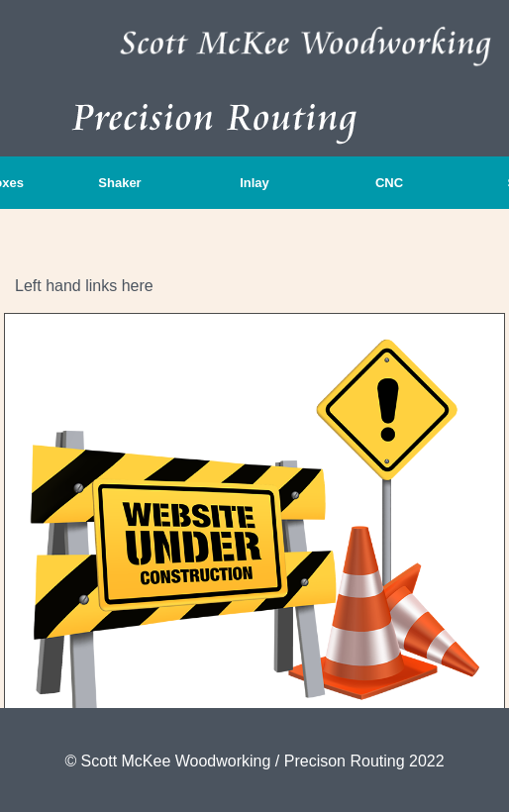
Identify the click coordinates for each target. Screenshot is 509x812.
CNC (389, 183)
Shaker (119, 183)
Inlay (254, 183)
